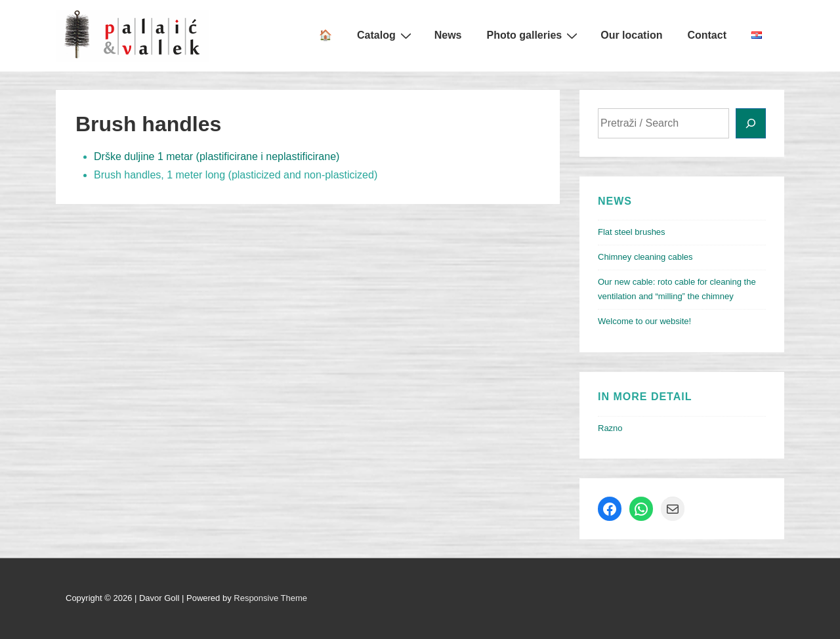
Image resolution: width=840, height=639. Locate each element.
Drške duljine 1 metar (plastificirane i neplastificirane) (217, 156)
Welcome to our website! (644, 321)
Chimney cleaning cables (645, 257)
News (448, 35)
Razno (610, 428)
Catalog (386, 35)
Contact (707, 35)
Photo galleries (534, 35)
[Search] (751, 123)
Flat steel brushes (632, 232)
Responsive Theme (270, 598)
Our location (631, 35)
